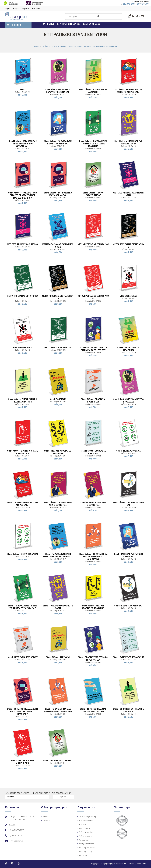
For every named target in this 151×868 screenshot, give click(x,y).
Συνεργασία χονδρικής (88, 817)
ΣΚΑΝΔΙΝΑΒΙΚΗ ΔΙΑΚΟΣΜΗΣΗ (35, 3)
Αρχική (7, 9)
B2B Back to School (86, 821)
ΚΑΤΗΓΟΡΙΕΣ (48, 24)
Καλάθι (46, 817)
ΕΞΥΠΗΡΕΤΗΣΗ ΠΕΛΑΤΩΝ (69, 24)
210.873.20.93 (129, 4)
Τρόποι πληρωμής (86, 836)
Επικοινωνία (37, 9)
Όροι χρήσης (84, 840)
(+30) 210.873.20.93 (17, 830)
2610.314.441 (143, 4)
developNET (142, 864)
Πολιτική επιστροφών (87, 848)
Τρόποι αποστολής (86, 832)
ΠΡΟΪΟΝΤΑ (14, 25)
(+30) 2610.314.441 (17, 836)
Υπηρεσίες (25, 9)
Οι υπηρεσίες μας (86, 828)
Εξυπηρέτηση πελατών (88, 844)
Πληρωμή (46, 821)
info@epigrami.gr (17, 841)
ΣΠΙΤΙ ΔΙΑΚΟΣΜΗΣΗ (11, 3)
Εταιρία (16, 9)
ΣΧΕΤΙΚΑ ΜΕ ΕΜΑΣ (92, 24)
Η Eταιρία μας (84, 825)
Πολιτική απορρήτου (87, 851)
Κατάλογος (83, 855)
